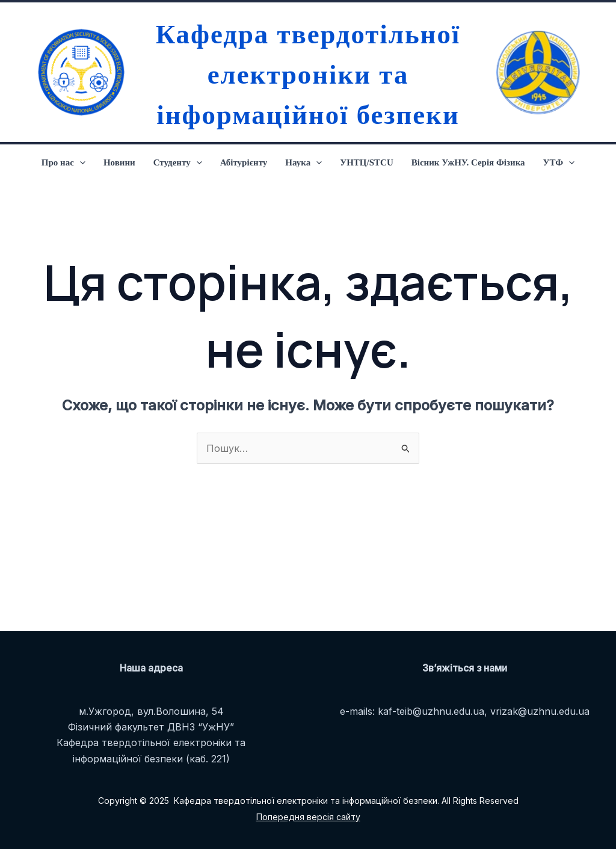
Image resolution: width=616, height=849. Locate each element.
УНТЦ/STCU (367, 162)
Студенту (178, 162)
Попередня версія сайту (308, 817)
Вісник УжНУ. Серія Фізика (468, 162)
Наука (303, 162)
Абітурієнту (244, 162)
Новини (119, 162)
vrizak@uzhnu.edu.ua (540, 711)
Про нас (63, 162)
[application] (80, 162)
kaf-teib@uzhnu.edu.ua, (433, 711)
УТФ (559, 162)
